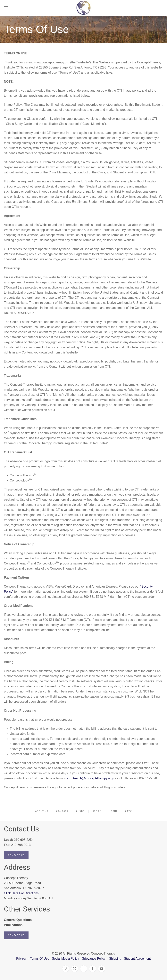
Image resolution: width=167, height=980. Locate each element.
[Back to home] (83, 8)
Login (113, 811)
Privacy (22, 959)
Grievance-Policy (94, 959)
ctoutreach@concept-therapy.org (90, 778)
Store (97, 811)
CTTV (129, 811)
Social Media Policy (65, 959)
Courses (62, 811)
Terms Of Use (40, 959)
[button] (6, 8)
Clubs (80, 811)
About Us (42, 811)
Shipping (115, 959)
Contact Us (16, 855)
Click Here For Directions (21, 893)
